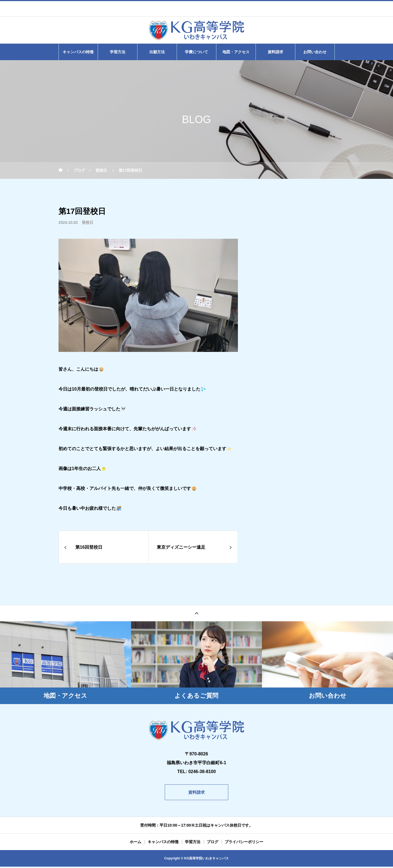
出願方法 (157, 52)
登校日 (87, 222)
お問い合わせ (315, 52)
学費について (197, 52)
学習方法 (118, 52)
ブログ (213, 843)
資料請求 (275, 52)
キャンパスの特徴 (78, 52)
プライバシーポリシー (244, 843)
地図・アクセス (236, 52)
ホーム (136, 843)
